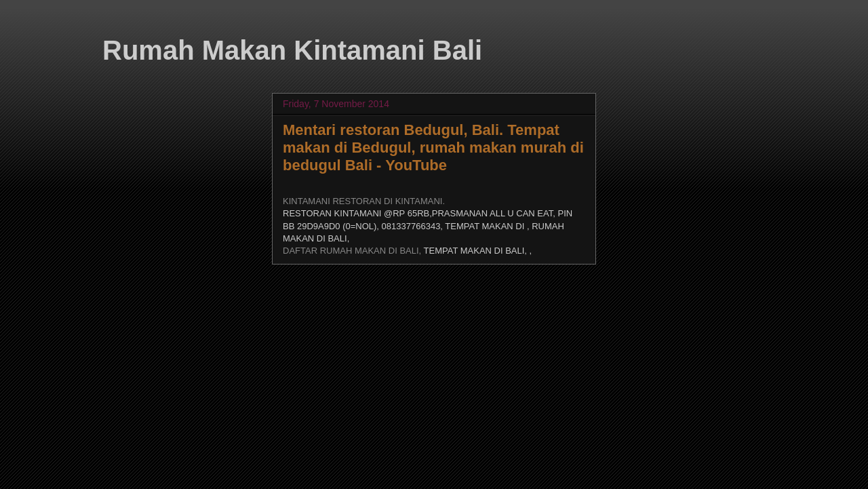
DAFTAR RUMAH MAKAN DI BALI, (353, 251)
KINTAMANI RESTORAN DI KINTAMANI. (364, 201)
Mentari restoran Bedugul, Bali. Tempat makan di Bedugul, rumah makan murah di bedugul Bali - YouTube (433, 148)
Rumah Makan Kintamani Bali (292, 50)
